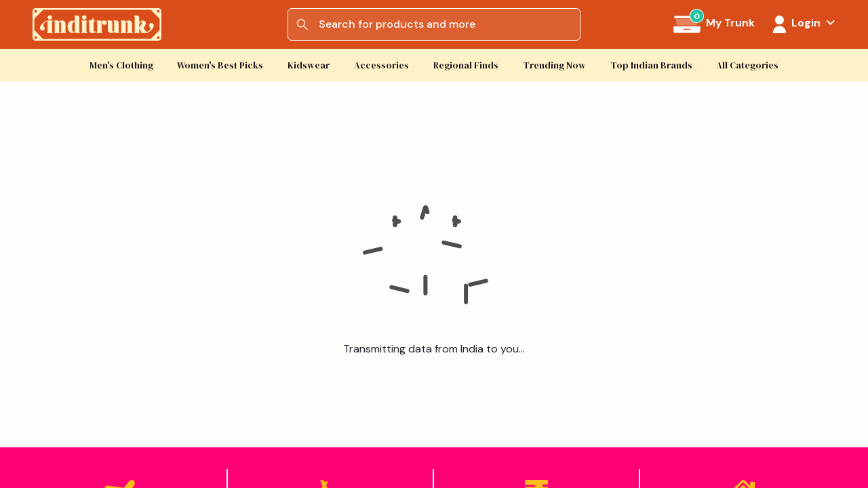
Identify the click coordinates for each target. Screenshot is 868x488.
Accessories (381, 65)
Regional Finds (466, 65)
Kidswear (309, 65)
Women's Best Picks (220, 65)
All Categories (747, 65)
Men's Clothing (121, 65)
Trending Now (554, 65)
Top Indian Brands (651, 65)
